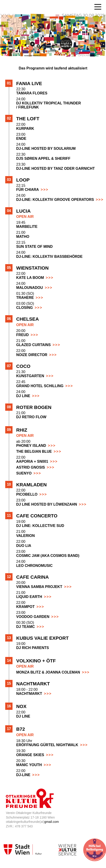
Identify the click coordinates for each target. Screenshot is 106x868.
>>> (45, 190)
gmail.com (52, 822)
